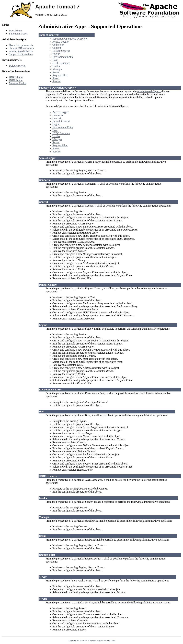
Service (56, 81)
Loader (56, 66)
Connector (58, 45)
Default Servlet (17, 66)
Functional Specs (18, 34)
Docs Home (15, 31)
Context (57, 48)
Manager (57, 69)
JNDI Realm (16, 80)
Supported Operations (21, 54)
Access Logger (61, 42)
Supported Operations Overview (70, 39)
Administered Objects (21, 51)
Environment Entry (63, 57)
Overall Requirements (21, 45)
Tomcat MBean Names (21, 48)
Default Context (61, 51)
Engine (56, 54)
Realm (56, 72)
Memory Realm (18, 83)
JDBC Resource (61, 63)
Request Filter (60, 75)
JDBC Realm (16, 77)
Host (55, 60)
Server (56, 78)
